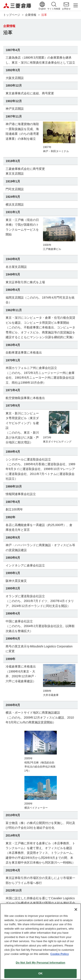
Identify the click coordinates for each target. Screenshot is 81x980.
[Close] (76, 911)
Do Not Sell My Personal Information (40, 963)
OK (41, 974)
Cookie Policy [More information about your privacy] (60, 955)
